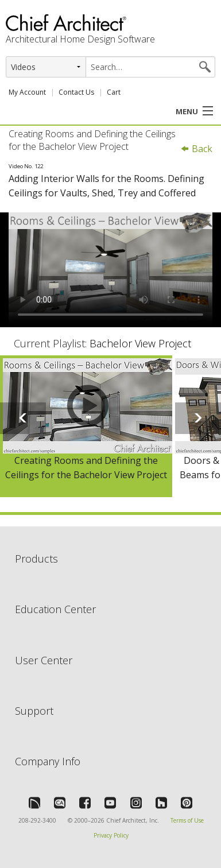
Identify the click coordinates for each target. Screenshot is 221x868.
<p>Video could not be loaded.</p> (110, 270)
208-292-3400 (37, 820)
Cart (114, 92)
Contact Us (76, 92)
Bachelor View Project (140, 343)
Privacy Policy (111, 835)
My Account (27, 92)
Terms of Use (187, 820)
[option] (86, 426)
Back (196, 149)
